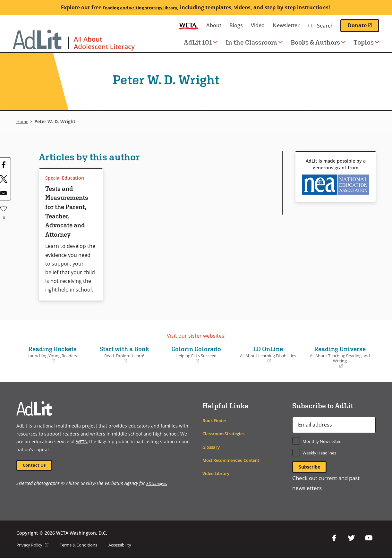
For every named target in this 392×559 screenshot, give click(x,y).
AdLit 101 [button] (201, 42)
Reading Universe (340, 357)
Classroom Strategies (226, 433)
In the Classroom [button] (254, 42)
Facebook (334, 539)
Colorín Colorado (196, 354)
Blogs (236, 25)
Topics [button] (366, 42)
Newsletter (286, 25)
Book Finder (216, 420)
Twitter (351, 539)
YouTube (369, 539)
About (214, 25)
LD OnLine (268, 354)
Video (258, 25)
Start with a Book (124, 354)
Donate (363, 25)
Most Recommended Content (235, 460)
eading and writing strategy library (141, 7)
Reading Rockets (52, 354)
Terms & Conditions (84, 546)
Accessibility (129, 546)
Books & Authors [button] (318, 42)
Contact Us (36, 466)
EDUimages (157, 485)
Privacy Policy (34, 546)
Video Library (217, 473)
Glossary (212, 447)
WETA (189, 25)
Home (23, 121)
